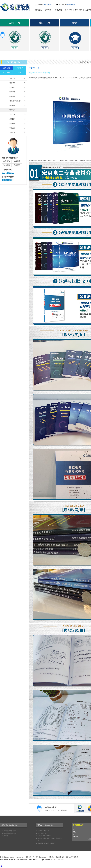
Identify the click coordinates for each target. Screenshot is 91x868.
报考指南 (12, 96)
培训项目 (48, 10)
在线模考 (12, 105)
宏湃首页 (38, 10)
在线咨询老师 (59, 809)
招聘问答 (12, 87)
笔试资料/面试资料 (15, 101)
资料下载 (68, 10)
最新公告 (12, 78)
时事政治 (12, 83)
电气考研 (5, 836)
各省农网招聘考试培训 (9, 833)
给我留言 (17, 161)
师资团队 (12, 119)
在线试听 (12, 133)
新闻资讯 (78, 10)
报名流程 (7, 165)
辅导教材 (12, 110)
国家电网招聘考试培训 (9, 831)
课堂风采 (12, 128)
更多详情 (15, 48)
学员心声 (12, 123)
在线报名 (17, 165)
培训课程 (12, 92)
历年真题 (58, 10)
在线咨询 (7, 161)
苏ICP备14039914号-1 (57, 860)
